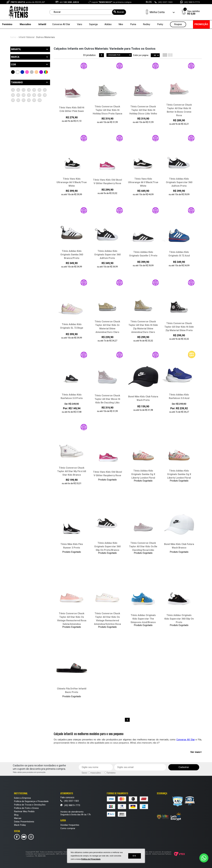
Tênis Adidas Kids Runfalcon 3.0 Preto (72, 396)
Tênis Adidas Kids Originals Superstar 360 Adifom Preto (179, 182)
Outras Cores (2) (46, 72)
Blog (16, 815)
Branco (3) (18, 72)
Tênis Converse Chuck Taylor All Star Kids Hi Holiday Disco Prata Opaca (107, 110)
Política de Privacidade (91, 859)
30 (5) (40, 105)
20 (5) (23, 95)
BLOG (149, 2)
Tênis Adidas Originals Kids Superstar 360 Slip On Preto (179, 619)
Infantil (42, 24)
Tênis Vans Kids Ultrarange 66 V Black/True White (72, 182)
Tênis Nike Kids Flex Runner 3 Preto (72, 546)
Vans (80, 24)
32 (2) (23, 111)
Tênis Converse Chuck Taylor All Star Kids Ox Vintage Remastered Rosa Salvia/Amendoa (72, 619)
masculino (96, 773)
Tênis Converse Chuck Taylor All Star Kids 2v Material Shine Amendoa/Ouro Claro (107, 327)
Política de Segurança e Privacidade (31, 801)
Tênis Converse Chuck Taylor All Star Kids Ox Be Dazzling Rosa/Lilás (143, 547)
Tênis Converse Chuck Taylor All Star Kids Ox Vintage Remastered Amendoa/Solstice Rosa (107, 619)
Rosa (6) (27, 72)
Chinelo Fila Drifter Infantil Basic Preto (72, 690)
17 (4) (31, 90)
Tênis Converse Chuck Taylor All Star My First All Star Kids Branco (72, 471)
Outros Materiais (45, 37)
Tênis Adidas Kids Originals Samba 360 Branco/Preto (72, 255)
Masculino (25, 24)
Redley (147, 24)
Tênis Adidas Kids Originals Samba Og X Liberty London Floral (143, 474)
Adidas (108, 24)
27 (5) (15, 105)
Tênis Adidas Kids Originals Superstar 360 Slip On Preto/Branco (107, 547)
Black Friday (20, 825)
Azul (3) (22, 72)
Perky (160, 24)
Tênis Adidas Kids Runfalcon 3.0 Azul (179, 396)
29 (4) (31, 105)
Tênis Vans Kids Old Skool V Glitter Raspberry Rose (107, 182)
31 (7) (15, 111)
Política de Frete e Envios (26, 808)
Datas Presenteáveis (24, 822)
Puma (133, 24)
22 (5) (40, 95)
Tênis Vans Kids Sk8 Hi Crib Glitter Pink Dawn (72, 109)
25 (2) (31, 100)
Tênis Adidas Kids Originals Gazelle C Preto (143, 254)
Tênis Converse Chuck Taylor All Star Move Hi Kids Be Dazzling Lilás (107, 399)
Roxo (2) (41, 72)
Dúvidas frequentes (70, 825)
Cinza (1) (32, 72)
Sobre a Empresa (22, 798)
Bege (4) (36, 72)
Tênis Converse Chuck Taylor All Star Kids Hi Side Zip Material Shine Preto (179, 327)
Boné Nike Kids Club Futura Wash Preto (143, 398)
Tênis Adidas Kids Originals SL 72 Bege (72, 326)
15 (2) (15, 90)
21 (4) (31, 95)
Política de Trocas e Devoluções (30, 805)
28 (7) (23, 105)
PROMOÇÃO (201, 24)
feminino (111, 773)
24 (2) (23, 100)
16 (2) (23, 90)
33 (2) (31, 111)
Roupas (178, 24)
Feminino (7, 24)
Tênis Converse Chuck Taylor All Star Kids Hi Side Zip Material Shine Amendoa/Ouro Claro (143, 327)
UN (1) (40, 111)
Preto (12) (13, 72)
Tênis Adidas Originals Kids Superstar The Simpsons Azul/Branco (143, 619)
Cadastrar (184, 767)
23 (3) (15, 100)
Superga (93, 24)
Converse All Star (61, 24)
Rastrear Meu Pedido (24, 811)
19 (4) (15, 95)
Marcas (18, 818)
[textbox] (88, 12)
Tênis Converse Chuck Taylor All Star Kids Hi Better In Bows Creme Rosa (179, 110)
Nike (121, 24)
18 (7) (40, 90)
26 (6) (40, 100)
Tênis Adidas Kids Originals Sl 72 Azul (179, 254)
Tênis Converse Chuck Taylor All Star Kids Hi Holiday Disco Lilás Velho (143, 110)
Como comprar (68, 828)
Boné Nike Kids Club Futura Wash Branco (179, 546)
